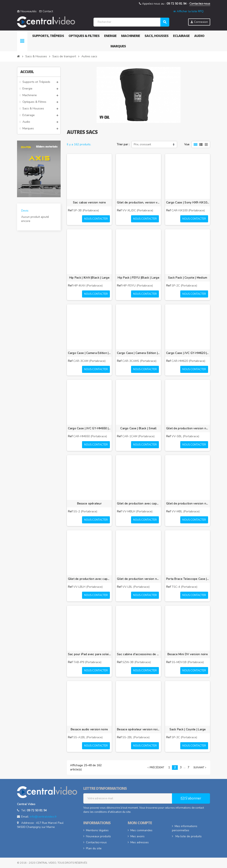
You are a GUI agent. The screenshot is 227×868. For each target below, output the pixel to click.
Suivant (200, 767)
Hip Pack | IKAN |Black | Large (89, 278)
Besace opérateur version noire (138, 729)
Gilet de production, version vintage (138, 203)
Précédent (155, 767)
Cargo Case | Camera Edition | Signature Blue (138, 353)
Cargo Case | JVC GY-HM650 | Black (89, 428)
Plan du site (94, 848)
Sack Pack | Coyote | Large (188, 729)
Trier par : (123, 144)
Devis (25, 211)
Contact (46, 11)
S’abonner (191, 798)
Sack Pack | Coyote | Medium (188, 278)
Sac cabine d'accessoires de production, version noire (138, 654)
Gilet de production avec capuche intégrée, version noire (89, 579)
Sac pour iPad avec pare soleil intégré (89, 654)
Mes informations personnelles (185, 828)
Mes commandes (141, 830)
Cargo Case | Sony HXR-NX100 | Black (188, 203)
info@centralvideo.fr (43, 817)
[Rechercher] (131, 22)
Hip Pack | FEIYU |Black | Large (138, 278)
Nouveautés (27, 11)
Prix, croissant (142, 144)
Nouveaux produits (98, 836)
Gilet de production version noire (188, 428)
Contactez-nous (200, 4)
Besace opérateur (89, 504)
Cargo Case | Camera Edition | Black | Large (89, 353)
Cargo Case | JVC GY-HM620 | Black (188, 353)
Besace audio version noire (89, 729)
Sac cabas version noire (89, 203)
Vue (187, 144)
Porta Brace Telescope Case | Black (188, 579)
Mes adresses (140, 842)
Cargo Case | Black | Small (138, 428)
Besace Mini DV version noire (188, 654)
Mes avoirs (137, 836)
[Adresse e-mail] (128, 798)
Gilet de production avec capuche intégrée (138, 504)
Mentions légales (97, 830)
